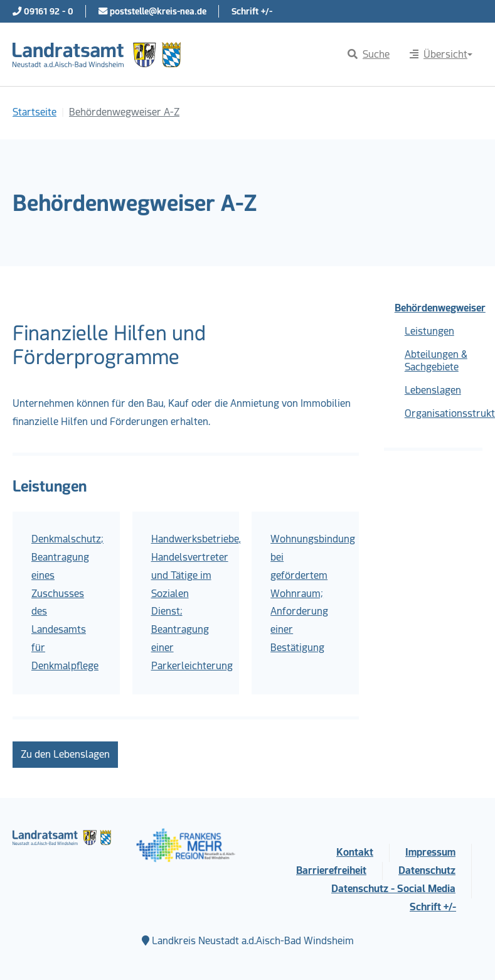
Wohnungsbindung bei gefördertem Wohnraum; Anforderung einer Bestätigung (313, 593)
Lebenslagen (433, 390)
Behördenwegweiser (439, 308)
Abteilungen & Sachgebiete (436, 361)
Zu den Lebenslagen (65, 754)
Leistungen (429, 331)
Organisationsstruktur (444, 413)
